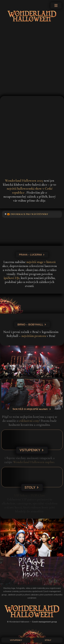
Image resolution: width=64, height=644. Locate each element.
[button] (32, 214)
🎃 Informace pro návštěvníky (28, 214)
